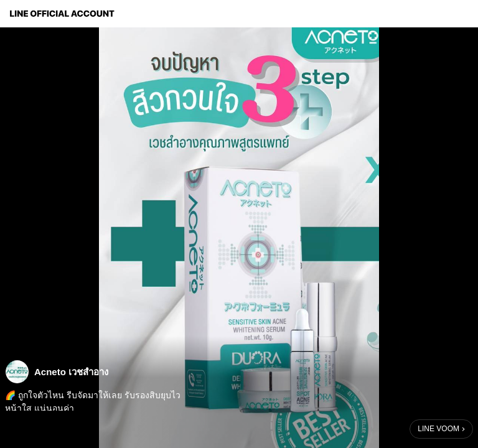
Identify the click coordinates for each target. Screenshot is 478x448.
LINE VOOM (438, 429)
